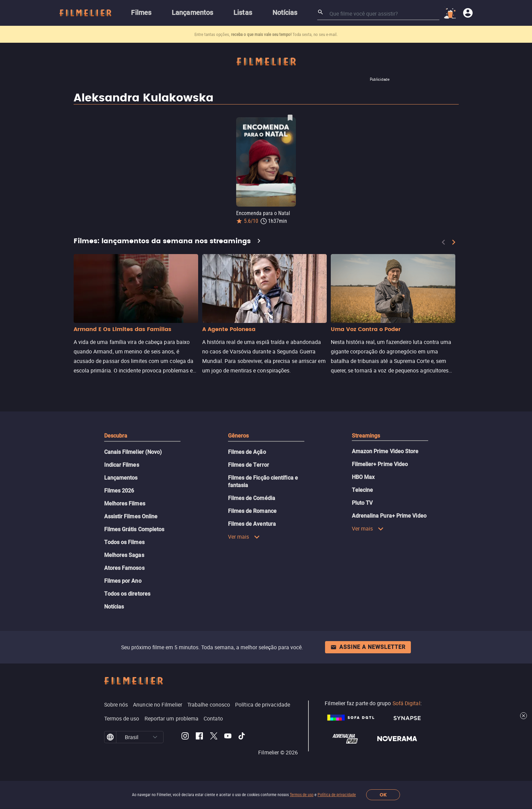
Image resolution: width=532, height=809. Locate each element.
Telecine (363, 490)
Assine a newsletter (368, 647)
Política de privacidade (337, 795)
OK (383, 795)
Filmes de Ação (247, 452)
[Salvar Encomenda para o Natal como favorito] (290, 118)
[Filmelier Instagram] (185, 737)
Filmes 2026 (119, 491)
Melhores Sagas (124, 555)
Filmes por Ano (123, 581)
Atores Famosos (124, 568)
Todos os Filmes (124, 542)
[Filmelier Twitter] (214, 737)
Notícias (114, 607)
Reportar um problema (172, 718)
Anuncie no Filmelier (158, 705)
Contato (213, 718)
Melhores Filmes (125, 504)
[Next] (454, 242)
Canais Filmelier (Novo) (133, 452)
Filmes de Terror (249, 465)
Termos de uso (302, 795)
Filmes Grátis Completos (134, 529)
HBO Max (363, 477)
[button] (155, 737)
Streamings (366, 436)
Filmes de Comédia (252, 498)
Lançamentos (121, 478)
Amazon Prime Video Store (385, 451)
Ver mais (244, 537)
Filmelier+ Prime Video (380, 464)
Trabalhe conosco (209, 705)
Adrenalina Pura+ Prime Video (389, 516)
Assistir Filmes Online (131, 516)
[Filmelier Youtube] (228, 737)
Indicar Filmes (122, 465)
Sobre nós (116, 705)
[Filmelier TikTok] (242, 737)
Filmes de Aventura (252, 524)
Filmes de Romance (252, 511)
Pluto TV (362, 503)
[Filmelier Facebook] (199, 737)
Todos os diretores (127, 594)
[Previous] (443, 242)
